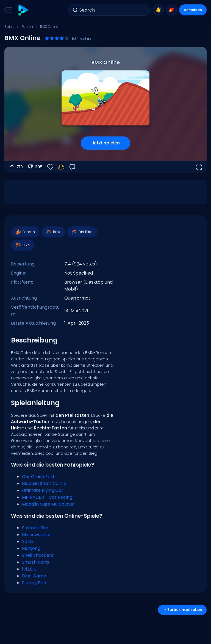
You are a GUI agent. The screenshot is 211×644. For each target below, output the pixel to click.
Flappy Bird (34, 583)
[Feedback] (72, 167)
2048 (27, 542)
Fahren (27, 27)
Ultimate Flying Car (43, 490)
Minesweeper (37, 535)
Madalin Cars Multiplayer (49, 504)
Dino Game (34, 576)
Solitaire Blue (36, 528)
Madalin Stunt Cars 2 (44, 483)
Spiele (9, 27)
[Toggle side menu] (7, 10)
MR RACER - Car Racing (47, 497)
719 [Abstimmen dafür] (16, 167)
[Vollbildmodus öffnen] (199, 167)
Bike (22, 245)
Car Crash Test (38, 477)
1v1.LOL (29, 569)
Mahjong (31, 548)
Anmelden (193, 10)
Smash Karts (36, 562)
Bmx (53, 232)
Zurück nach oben (182, 610)
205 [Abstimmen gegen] (35, 167)
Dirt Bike (82, 232)
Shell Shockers (38, 555)
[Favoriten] (50, 167)
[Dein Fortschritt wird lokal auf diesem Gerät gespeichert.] (61, 167)
